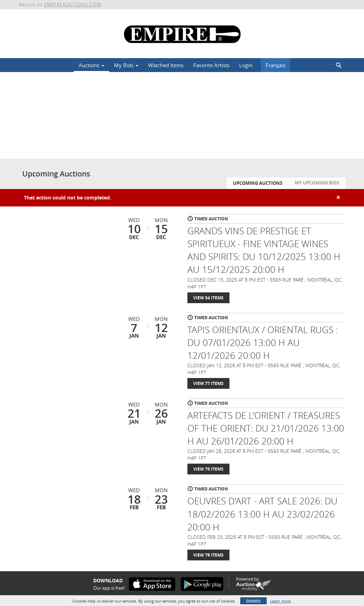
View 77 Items (208, 383)
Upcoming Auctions (258, 183)
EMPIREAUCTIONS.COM (73, 5)
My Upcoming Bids (317, 183)
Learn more (280, 601)
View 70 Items (208, 469)
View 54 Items (208, 298)
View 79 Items (208, 555)
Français (276, 65)
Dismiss (253, 601)
